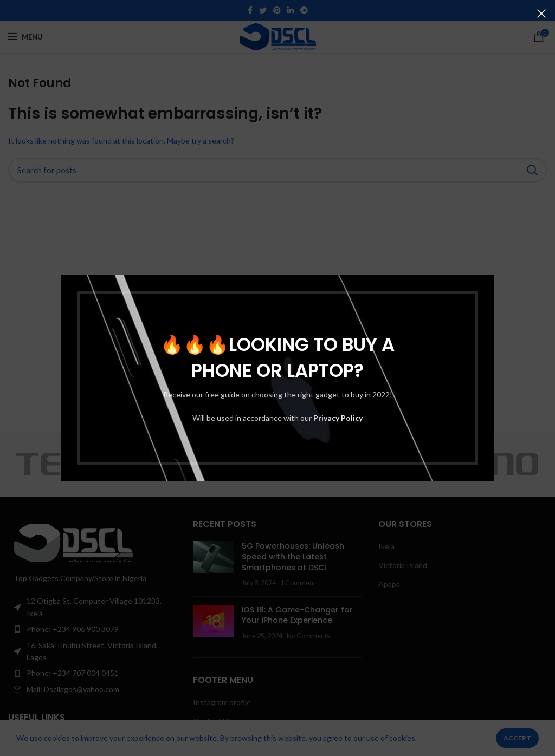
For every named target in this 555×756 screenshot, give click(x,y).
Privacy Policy (338, 418)
